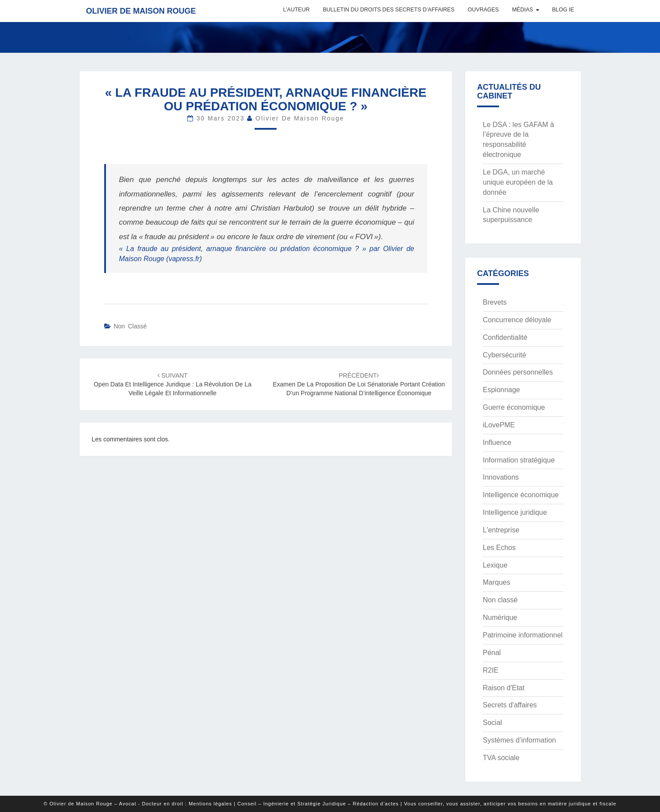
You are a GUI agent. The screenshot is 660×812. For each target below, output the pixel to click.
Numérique (500, 617)
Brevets (495, 302)
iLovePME (499, 425)
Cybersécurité (505, 355)
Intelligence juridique (515, 512)
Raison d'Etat (504, 688)
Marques (496, 582)
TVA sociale (501, 758)
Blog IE (563, 10)
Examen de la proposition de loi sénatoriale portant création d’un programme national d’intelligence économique (359, 384)
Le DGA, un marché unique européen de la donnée (518, 182)
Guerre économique (514, 407)
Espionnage (501, 390)
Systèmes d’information (519, 740)
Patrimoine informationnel (523, 635)
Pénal (492, 653)
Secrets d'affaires (510, 705)
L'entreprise (501, 530)
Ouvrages (483, 10)
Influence (497, 442)
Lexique (495, 565)
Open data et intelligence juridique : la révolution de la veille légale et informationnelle (173, 384)
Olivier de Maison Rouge (141, 11)
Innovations (501, 477)
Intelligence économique (521, 495)
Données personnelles (518, 372)
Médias (522, 10)
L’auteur (296, 10)
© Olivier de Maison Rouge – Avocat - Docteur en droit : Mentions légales (138, 804)
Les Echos (499, 548)
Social (492, 723)
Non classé (130, 326)
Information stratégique (519, 460)
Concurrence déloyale (517, 320)
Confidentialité (505, 337)
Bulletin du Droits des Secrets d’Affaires (388, 10)
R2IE (491, 670)
